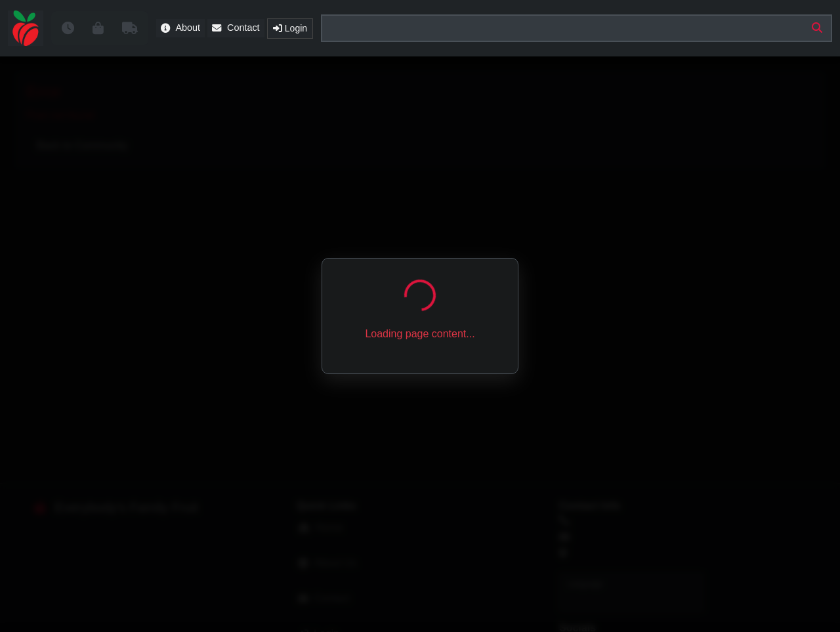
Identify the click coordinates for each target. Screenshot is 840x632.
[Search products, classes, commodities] (577, 28)
